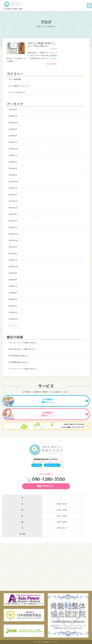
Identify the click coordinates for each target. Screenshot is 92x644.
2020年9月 (13, 273)
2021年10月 (13, 240)
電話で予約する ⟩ (46, 486)
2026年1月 (13, 116)
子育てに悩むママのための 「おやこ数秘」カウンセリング (74, 426)
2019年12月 (13, 319)
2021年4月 (13, 254)
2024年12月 (13, 149)
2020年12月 (13, 267)
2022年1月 (13, 227)
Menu (89, 6)
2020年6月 (13, 293)
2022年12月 (13, 208)
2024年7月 (13, 155)
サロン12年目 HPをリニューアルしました (42, 45)
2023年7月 (13, 188)
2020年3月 (13, 306)
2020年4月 (13, 299)
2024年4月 (13, 162)
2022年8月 (13, 214)
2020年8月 (13, 280)
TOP (38, 27)
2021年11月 (13, 234)
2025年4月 (13, 136)
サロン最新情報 (15, 79)
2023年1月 (13, 201)
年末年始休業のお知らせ (18, 356)
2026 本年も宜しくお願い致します (22, 349)
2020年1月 (13, 312)
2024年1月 (13, 175)
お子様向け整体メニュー (65, 401)
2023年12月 (13, 182)
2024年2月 (13, 168)
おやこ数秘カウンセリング (19, 86)
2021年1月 (13, 260)
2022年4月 (13, 221)
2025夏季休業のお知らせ (18, 362)
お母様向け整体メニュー (65, 414)
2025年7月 (13, 129)
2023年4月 (13, 195)
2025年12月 (13, 123)
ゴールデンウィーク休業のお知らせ (23, 343)
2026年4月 (13, 110)
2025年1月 (13, 142)
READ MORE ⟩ (52, 64)
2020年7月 (13, 286)
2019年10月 (13, 325)
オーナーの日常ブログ (17, 92)
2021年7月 (13, 247)
